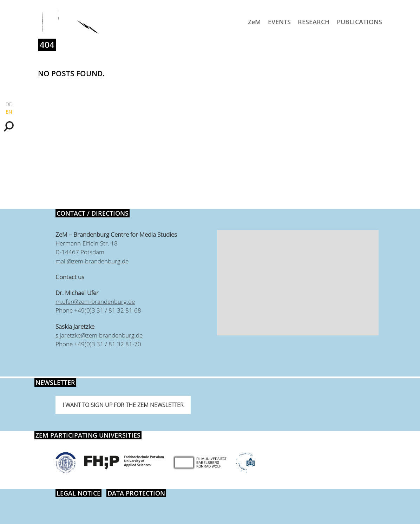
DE (9, 104)
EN (9, 112)
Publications (359, 22)
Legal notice (78, 493)
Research (314, 22)
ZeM (254, 22)
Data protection (136, 493)
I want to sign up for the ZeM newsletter (123, 405)
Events (279, 22)
